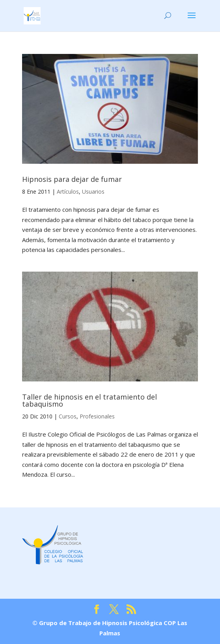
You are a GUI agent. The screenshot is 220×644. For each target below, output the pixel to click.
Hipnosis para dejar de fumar (72, 179)
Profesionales (97, 416)
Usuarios (93, 192)
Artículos (68, 192)
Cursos (68, 416)
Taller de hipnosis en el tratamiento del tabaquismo (89, 400)
